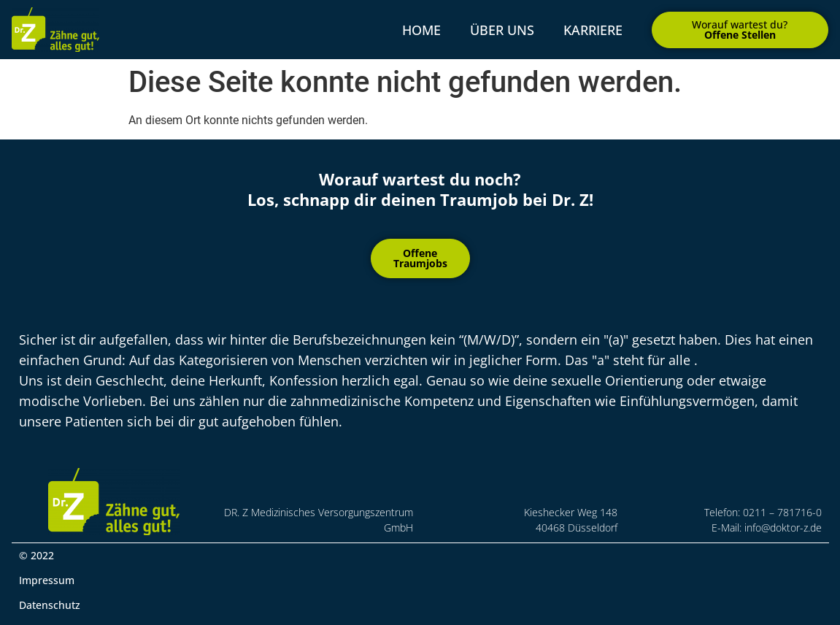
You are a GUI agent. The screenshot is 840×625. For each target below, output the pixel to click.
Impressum (47, 580)
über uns (502, 30)
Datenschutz (50, 605)
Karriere (593, 30)
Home (421, 30)
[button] (740, 30)
